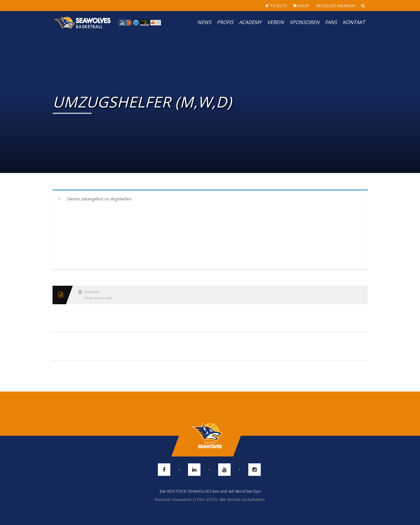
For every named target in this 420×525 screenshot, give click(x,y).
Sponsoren (304, 22)
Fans (331, 22)
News (204, 22)
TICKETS (276, 6)
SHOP (301, 6)
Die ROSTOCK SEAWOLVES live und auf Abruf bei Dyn (210, 491)
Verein (276, 22)
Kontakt (354, 22)
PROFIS (225, 22)
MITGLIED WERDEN (335, 6)
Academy (250, 22)
